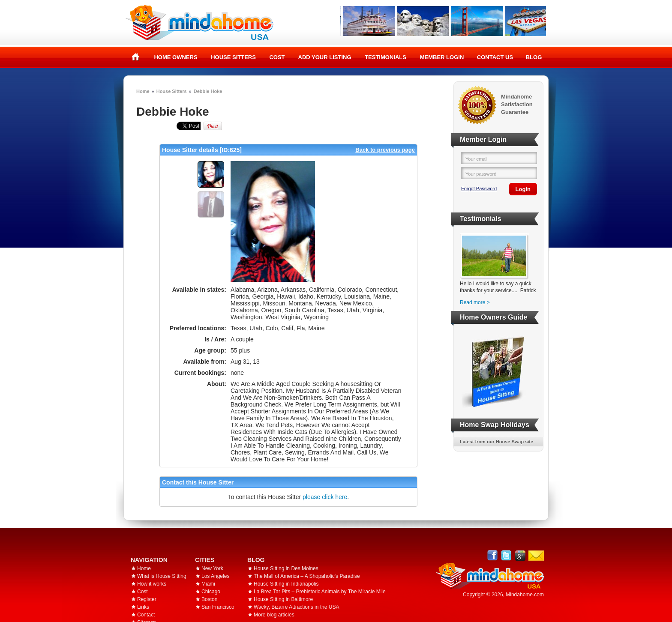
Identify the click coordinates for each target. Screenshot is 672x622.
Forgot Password (479, 188)
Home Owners (175, 57)
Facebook (493, 555)
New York (212, 568)
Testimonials (385, 57)
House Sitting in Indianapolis (286, 584)
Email (536, 556)
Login (523, 189)
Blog (534, 57)
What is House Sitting (162, 576)
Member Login (442, 57)
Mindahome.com (525, 595)
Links (143, 607)
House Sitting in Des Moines (286, 568)
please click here (325, 497)
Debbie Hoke (208, 91)
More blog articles (274, 615)
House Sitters (233, 57)
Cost (277, 57)
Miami (208, 584)
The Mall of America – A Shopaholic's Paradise (307, 576)
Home (136, 57)
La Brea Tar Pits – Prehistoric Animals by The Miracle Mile (320, 592)
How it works (152, 584)
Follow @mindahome (506, 555)
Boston (209, 599)
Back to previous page (385, 150)
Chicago (211, 592)
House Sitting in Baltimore (283, 599)
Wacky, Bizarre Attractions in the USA (296, 607)
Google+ (520, 555)
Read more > (475, 302)
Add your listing (325, 57)
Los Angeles (215, 576)
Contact (146, 615)
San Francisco (218, 607)
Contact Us (495, 57)
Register (147, 599)
